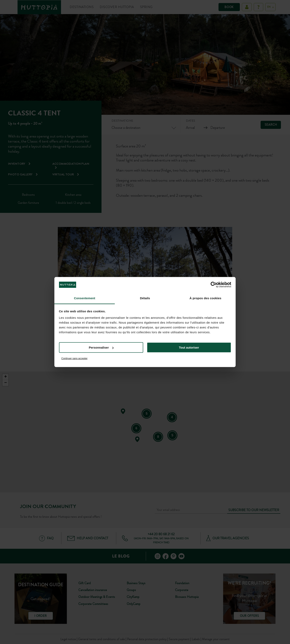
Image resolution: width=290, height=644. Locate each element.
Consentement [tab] (84, 298)
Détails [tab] (145, 298)
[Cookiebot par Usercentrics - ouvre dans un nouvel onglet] (214, 285)
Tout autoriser (189, 347)
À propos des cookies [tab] (205, 298)
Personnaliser (101, 347)
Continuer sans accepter (75, 358)
